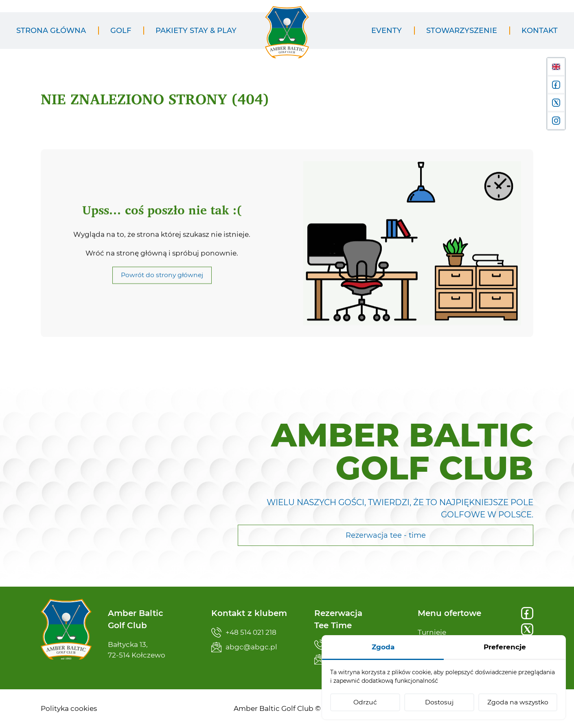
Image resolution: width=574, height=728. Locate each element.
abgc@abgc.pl (244, 647)
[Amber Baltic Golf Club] (287, 37)
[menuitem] (51, 31)
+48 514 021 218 (244, 632)
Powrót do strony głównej (162, 285)
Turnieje (432, 632)
